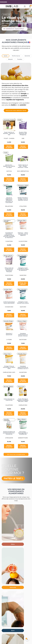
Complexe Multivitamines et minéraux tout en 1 (23, 367)
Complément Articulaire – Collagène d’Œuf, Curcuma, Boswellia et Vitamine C (9, 235)
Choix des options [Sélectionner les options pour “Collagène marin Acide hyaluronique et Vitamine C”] (23, 284)
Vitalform (23, 206)
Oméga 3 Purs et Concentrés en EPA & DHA (9, 367)
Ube (23, 138)
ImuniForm (23, 372)
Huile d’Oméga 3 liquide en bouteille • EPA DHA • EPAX (23, 400)
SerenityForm (23, 438)
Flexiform (9, 241)
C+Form (9, 340)
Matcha (9, 171)
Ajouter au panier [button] (9, 147)
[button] (13, 544)
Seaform (23, 307)
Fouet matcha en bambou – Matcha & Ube (9, 133)
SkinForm (23, 275)
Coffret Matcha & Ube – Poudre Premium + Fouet (23, 166)
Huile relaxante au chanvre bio (9, 400)
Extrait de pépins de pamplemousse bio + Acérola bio (9, 433)
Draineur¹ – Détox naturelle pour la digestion (23, 234)
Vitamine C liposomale (9, 334)
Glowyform (23, 241)
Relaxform (9, 206)
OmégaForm (23, 405)
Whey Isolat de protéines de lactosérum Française (9, 270)
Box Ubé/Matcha (23, 171)
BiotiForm (23, 340)
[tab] (6, 56)
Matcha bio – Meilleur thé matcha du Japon (9, 166)
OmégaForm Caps (9, 372)
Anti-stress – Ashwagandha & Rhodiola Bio (23, 433)
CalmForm (9, 405)
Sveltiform (9, 275)
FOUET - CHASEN (9, 138)
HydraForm (9, 307)
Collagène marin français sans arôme (23, 302)
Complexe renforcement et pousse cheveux (23, 335)
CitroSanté (9, 438)
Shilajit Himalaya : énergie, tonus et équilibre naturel (23, 199)
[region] (16, 21)
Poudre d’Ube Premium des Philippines (23, 133)
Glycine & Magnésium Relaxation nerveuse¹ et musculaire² (9, 200)
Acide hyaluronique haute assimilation (9, 302)
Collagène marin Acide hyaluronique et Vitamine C (23, 269)
